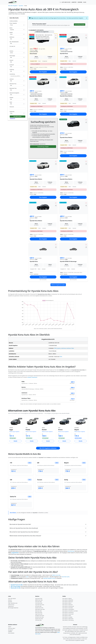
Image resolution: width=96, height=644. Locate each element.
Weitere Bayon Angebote (80, 432)
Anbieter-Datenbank (32, 377)
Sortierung (12, 111)
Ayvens (59, 348)
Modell (11, 32)
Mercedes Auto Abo (40, 609)
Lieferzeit (12, 79)
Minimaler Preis (13, 84)
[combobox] (18, 48)
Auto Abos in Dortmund (68, 606)
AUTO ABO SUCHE (66, 2)
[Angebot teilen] (56, 38)
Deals (11, 102)
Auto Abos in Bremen (68, 605)
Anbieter (11, 97)
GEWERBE (80, 2)
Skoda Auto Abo (39, 619)
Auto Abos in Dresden (68, 608)
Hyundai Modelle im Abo (49, 578)
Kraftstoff (12, 65)
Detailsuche (13, 118)
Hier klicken (13, 513)
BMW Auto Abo (39, 600)
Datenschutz (11, 605)
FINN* (10, 627)
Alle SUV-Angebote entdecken (48, 448)
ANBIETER (74, 2)
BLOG (85, 2)
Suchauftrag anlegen (43, 147)
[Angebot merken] (56, 35)
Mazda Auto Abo (39, 608)
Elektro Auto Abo (56, 575)
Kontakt (10, 602)
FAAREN (10, 631)
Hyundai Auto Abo (40, 605)
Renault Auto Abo (40, 617)
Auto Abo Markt (12, 599)
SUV (27, 577)
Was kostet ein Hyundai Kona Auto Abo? (20, 524)
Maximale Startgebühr (14, 93)
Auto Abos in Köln (67, 615)
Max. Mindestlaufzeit (14, 42)
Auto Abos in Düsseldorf (68, 609)
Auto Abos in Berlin (67, 599)
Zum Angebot (43, 72)
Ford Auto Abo (39, 603)
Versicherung (71, 551)
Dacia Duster (33, 54)
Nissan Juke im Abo (16, 588)
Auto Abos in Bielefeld (68, 600)
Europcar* (11, 630)
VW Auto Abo (38, 620)
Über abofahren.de (13, 603)
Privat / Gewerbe (13, 23)
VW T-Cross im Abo (15, 586)
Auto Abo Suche (66, 577)
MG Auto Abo (39, 611)
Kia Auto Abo (38, 606)
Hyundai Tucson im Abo (17, 585)
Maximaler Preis (13, 88)
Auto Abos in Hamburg (68, 612)
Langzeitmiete (15, 553)
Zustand (11, 60)
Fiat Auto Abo (39, 602)
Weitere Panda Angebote (31, 432)
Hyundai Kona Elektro (36, 96)
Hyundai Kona (64, 54)
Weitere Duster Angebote (47, 432)
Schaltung (12, 69)
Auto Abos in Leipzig (67, 617)
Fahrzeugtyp (12, 56)
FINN (55, 348)
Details (15, 441)
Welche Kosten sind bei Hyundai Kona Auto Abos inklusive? (25, 536)
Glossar (10, 600)
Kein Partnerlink (43, 280)
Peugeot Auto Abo (40, 615)
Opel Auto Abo (39, 614)
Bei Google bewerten (13, 608)
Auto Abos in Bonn (67, 603)
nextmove (63, 348)
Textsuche (12, 107)
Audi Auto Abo (39, 599)
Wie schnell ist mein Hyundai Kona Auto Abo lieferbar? (24, 532)
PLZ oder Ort (12, 46)
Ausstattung (12, 74)
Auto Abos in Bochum (68, 602)
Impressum (11, 606)
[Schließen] (87, 18)
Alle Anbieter (11, 633)
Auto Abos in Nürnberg (68, 620)
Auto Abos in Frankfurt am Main (70, 611)
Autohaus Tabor (70, 348)
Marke (11, 28)
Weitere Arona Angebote (63, 432)
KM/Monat (12, 37)
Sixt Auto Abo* (12, 628)
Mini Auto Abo (39, 612)
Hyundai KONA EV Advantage (68, 261)
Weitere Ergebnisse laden (58, 285)
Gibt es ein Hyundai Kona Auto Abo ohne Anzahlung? (24, 528)
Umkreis (11, 51)
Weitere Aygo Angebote (14, 432)
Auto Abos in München (68, 619)
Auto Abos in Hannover (68, 614)
